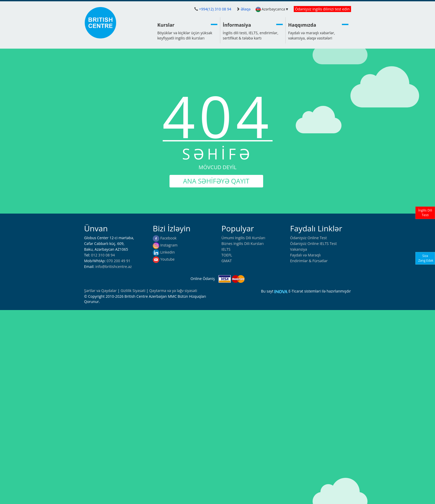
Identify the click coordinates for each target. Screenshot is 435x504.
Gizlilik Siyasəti (133, 291)
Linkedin (164, 252)
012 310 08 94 (103, 255)
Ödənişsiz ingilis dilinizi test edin (322, 9)
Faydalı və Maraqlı (305, 255)
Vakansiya (299, 249)
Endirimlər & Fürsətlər (309, 261)
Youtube (164, 259)
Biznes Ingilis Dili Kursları (243, 244)
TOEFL (227, 255)
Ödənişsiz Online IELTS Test (313, 244)
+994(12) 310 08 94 (215, 9)
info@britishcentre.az (113, 267)
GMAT (227, 261)
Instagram (165, 245)
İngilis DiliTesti (425, 213)
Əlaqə (246, 9)
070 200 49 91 (118, 261)
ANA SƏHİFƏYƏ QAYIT (216, 181)
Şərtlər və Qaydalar (101, 291)
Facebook (165, 238)
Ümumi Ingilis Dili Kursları (243, 238)
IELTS (226, 249)
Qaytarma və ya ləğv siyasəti (173, 291)
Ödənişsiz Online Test (308, 238)
